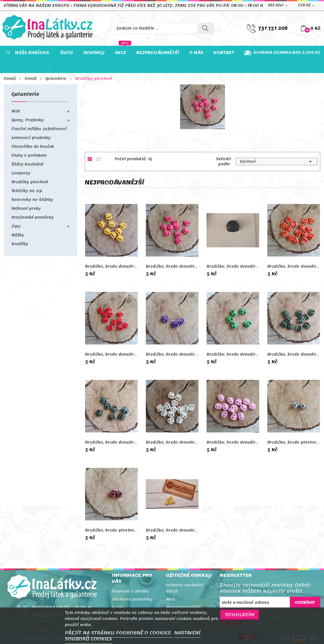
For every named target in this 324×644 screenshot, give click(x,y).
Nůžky (18, 235)
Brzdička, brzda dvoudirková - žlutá (111, 266)
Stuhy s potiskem (29, 155)
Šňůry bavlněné (27, 164)
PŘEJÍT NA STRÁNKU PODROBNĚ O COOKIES (119, 633)
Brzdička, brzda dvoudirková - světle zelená (233, 354)
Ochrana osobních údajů (184, 588)
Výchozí (277, 162)
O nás (118, 607)
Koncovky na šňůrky (32, 200)
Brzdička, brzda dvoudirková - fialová (172, 354)
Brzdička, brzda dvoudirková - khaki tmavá (111, 442)
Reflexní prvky (26, 209)
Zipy (16, 226)
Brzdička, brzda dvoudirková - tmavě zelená (294, 354)
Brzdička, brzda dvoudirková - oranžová (294, 266)
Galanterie (25, 95)
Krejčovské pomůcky (33, 217)
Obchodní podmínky (132, 599)
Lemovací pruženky (31, 138)
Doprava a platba (130, 591)
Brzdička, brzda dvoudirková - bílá (172, 442)
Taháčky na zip (27, 191)
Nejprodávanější (183, 607)
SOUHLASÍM (240, 615)
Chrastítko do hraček (33, 147)
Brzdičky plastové (30, 182)
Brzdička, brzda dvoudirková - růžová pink (172, 266)
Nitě (16, 111)
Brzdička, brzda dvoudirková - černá (233, 266)
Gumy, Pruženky (28, 120)
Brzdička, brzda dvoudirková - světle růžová (233, 442)
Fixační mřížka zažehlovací (39, 129)
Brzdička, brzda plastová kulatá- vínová (111, 530)
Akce (170, 599)
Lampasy (21, 173)
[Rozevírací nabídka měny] (307, 5)
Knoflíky (20, 244)
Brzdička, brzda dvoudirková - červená (111, 354)
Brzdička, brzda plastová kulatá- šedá (294, 442)
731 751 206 (273, 28)
